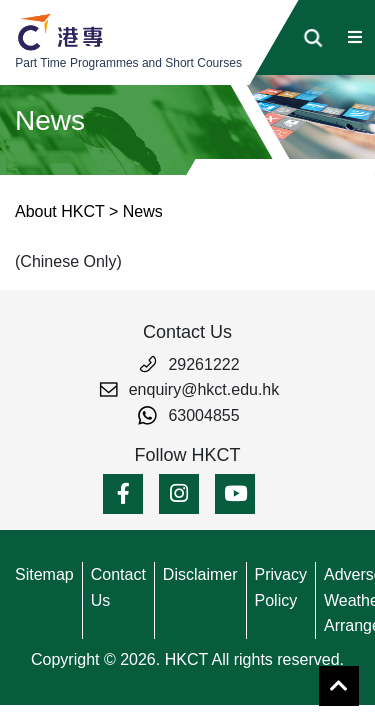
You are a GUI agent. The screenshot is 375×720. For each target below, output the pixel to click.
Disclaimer (200, 574)
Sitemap (44, 574)
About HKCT (60, 211)
